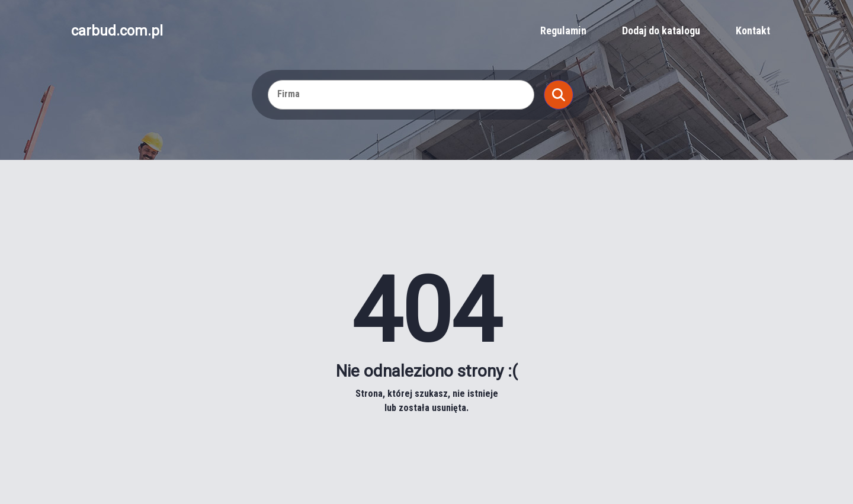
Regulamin (563, 31)
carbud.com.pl (117, 31)
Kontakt (753, 31)
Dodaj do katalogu (661, 31)
